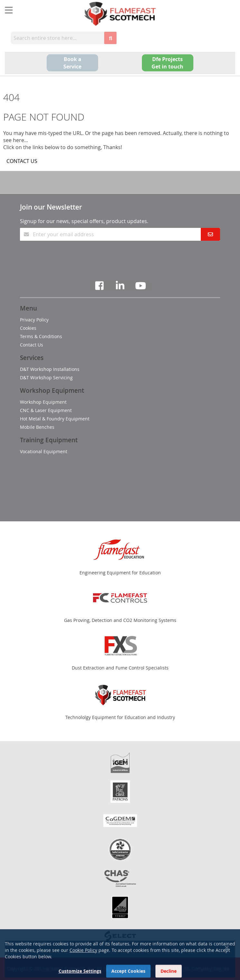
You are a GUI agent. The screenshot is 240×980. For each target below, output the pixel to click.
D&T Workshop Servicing (46, 378)
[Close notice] (227, 962)
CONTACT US (22, 161)
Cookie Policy (83, 964)
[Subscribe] (210, 234)
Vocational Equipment (44, 451)
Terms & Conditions (41, 336)
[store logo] (120, 14)
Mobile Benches (37, 427)
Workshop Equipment (43, 402)
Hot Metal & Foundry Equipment (55, 419)
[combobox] (57, 38)
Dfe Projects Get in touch (167, 63)
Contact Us (32, 345)
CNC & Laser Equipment (46, 410)
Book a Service (72, 63)
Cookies (28, 328)
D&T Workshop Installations (50, 369)
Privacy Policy (34, 320)
